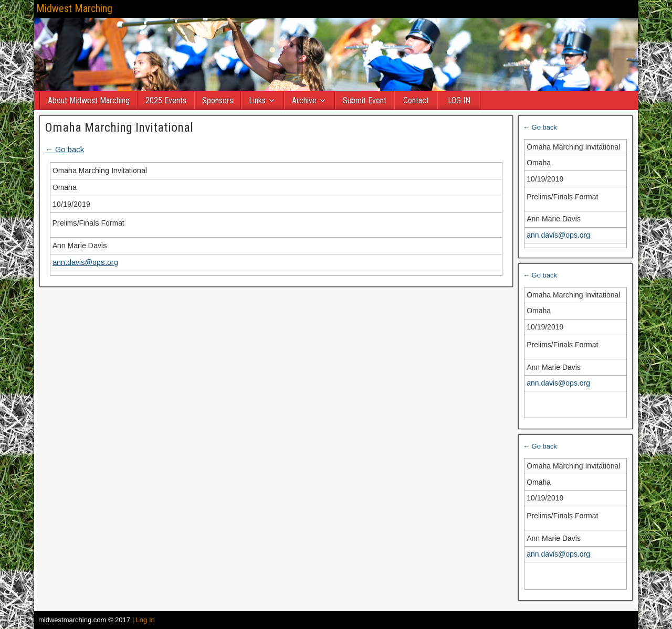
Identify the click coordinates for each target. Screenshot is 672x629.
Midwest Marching (74, 8)
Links (257, 100)
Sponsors (218, 100)
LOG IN (459, 100)
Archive (304, 100)
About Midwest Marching (89, 100)
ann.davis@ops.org (85, 262)
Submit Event (365, 100)
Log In (145, 620)
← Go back (65, 149)
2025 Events (166, 100)
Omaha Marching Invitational (119, 127)
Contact (416, 100)
